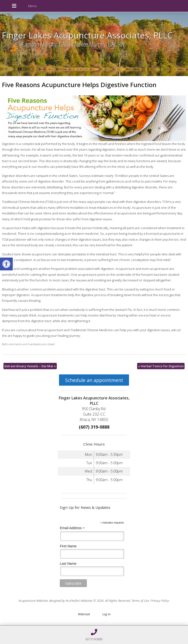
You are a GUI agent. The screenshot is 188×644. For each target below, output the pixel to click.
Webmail (84, 614)
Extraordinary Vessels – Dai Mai (30, 366)
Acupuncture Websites (33, 601)
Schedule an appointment (94, 380)
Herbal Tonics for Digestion (161, 366)
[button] (6, 264)
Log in (106, 614)
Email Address (72, 528)
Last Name (68, 564)
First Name (68, 546)
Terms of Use (140, 601)
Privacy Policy (160, 601)
